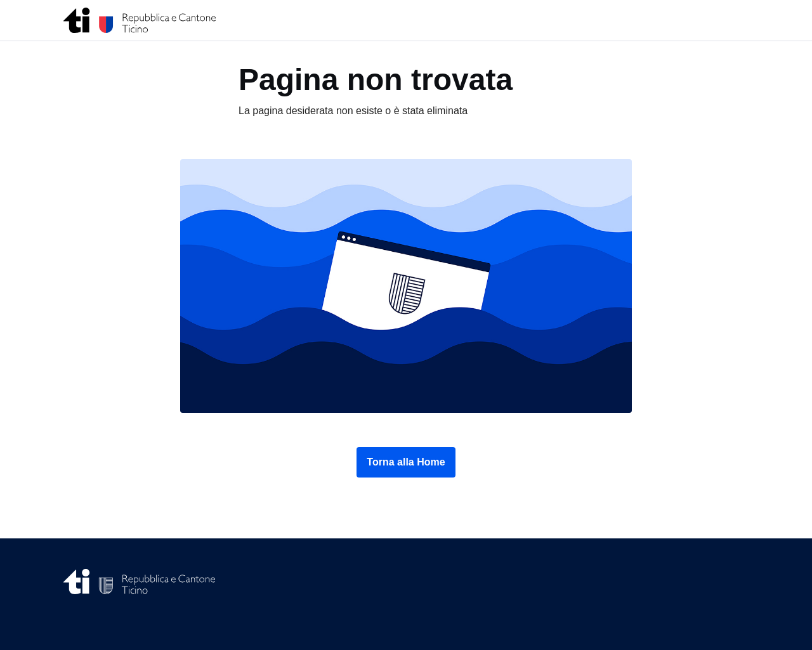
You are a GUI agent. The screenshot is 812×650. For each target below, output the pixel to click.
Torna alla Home (406, 462)
